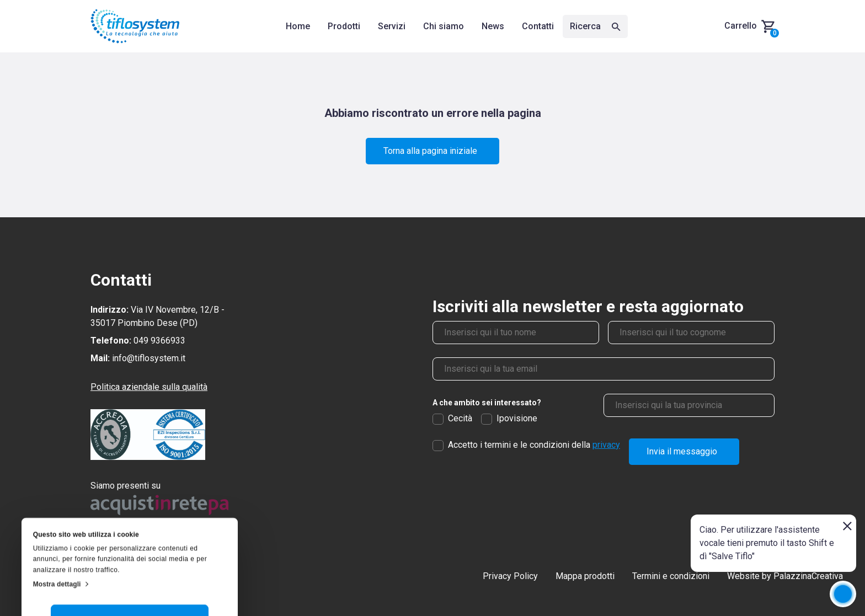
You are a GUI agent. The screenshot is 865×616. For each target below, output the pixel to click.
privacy (606, 445)
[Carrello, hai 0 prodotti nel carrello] (749, 26)
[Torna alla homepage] (135, 26)
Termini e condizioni (671, 576)
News (493, 26)
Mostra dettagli (57, 507)
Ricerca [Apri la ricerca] (595, 26)
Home (298, 26)
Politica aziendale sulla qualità (149, 387)
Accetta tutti (130, 542)
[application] (843, 594)
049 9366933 (159, 341)
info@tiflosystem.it (149, 358)
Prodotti (344, 26)
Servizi (392, 26)
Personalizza (130, 574)
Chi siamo (444, 26)
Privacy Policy (510, 576)
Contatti (538, 26)
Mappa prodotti (585, 576)
